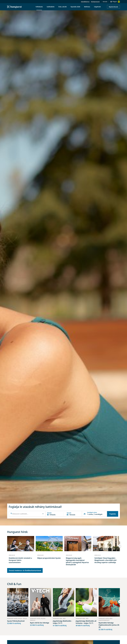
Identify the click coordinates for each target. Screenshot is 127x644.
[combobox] (27, 514)
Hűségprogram (95, 2)
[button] (27, 514)
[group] (21, 552)
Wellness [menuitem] (87, 7)
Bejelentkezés (113, 7)
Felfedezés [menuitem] (39, 7)
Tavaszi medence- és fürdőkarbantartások (25, 570)
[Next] (120, 546)
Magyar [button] (115, 2)
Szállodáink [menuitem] (51, 7)
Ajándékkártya (85, 2)
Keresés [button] (105, 2)
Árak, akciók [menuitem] (62, 7)
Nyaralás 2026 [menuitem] (75, 7)
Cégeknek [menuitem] (97, 7)
